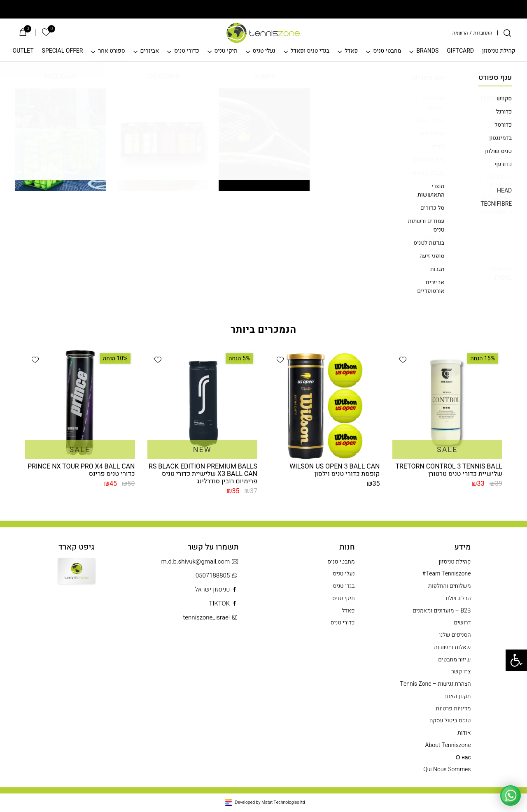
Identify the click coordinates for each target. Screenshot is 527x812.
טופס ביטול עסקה (450, 721)
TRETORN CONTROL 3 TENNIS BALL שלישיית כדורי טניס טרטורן (449, 470)
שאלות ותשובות (452, 647)
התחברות (483, 33)
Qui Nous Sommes (447, 770)
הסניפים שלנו (455, 635)
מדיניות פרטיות (454, 709)
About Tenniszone (448, 745)
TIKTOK (224, 604)
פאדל (351, 51)
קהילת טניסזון (499, 51)
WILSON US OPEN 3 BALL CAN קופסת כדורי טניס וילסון (335, 470)
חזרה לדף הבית (263, 290)
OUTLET (23, 51)
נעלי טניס (264, 51)
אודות (464, 733)
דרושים (462, 623)
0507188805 (217, 576)
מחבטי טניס (387, 51)
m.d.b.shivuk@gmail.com (200, 562)
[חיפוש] (507, 33)
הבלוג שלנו (458, 599)
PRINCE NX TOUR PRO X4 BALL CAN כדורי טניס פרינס (81, 470)
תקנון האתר (457, 696)
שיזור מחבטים (454, 660)
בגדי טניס (344, 586)
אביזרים (150, 51)
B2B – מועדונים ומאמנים (442, 611)
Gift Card (77, 577)
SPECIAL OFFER (63, 51)
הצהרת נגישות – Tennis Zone (436, 684)
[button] (403, 360)
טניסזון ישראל (217, 590)
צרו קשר (461, 672)
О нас (463, 758)
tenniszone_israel (211, 618)
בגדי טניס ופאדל (310, 51)
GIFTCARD (460, 51)
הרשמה (460, 33)
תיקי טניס (226, 51)
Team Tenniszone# (447, 574)
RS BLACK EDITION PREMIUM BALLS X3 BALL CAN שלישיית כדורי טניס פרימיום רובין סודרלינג (203, 474)
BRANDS (427, 51)
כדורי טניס (187, 51)
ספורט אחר (111, 51)
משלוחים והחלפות (449, 586)
